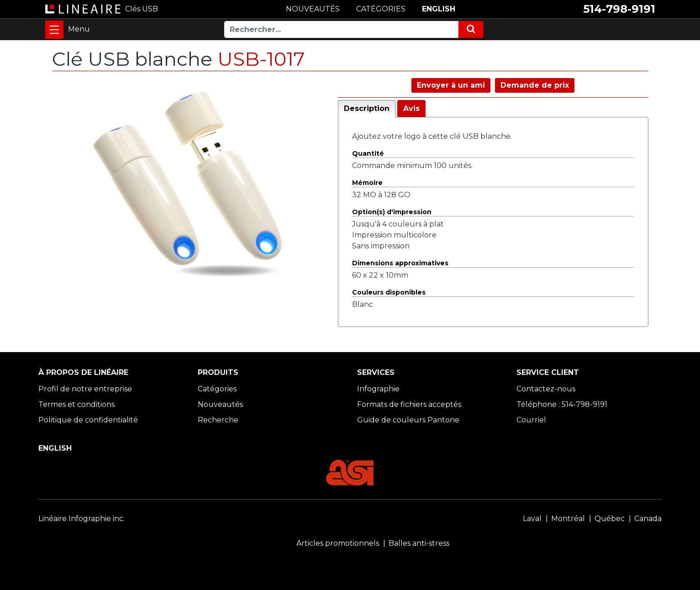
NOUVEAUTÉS (313, 9)
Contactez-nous (546, 389)
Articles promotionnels (338, 543)
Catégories (217, 389)
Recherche (218, 420)
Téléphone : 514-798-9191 (562, 404)
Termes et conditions (76, 404)
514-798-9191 (619, 9)
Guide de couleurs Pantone (408, 420)
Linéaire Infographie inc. (82, 519)
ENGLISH (439, 9)
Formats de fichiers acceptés (409, 404)
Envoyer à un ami (451, 85)
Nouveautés (220, 404)
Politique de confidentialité (88, 420)
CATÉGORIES (381, 9)
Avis (411, 108)
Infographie (378, 389)
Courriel (531, 420)
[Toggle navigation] (54, 30)
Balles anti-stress (419, 543)
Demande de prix (535, 85)
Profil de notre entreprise (85, 389)
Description (367, 108)
